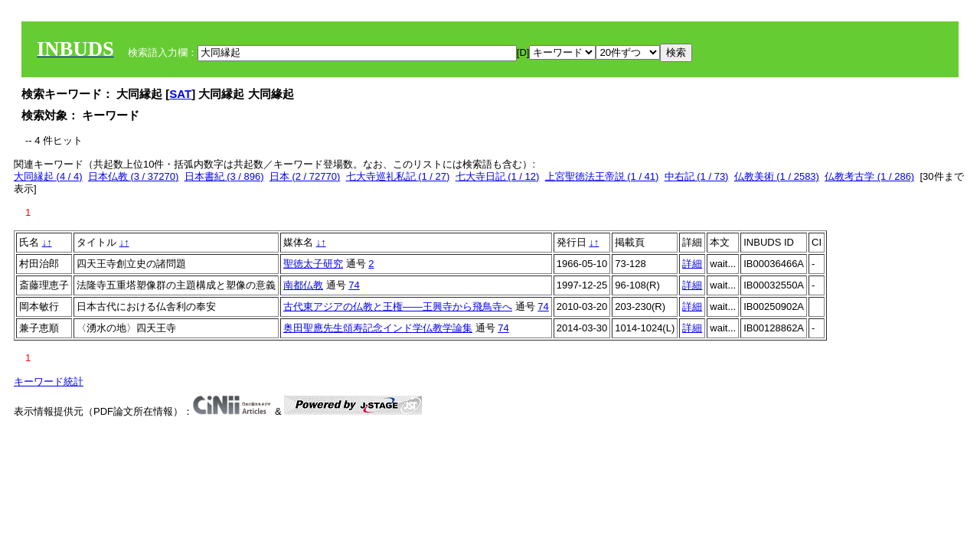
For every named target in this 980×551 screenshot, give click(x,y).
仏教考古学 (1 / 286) (869, 176)
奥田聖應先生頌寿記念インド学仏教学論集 (378, 328)
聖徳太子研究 (313, 264)
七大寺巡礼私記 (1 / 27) (398, 176)
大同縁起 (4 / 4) (48, 176)
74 (354, 285)
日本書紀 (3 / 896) (224, 176)
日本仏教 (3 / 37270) (134, 176)
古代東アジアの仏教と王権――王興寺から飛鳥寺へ (398, 306)
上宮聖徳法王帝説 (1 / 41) (602, 176)
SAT (180, 94)
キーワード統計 (49, 381)
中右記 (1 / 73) (697, 176)
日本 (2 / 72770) (305, 176)
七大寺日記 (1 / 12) (498, 176)
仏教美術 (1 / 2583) (777, 176)
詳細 (692, 264)
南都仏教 (303, 285)
